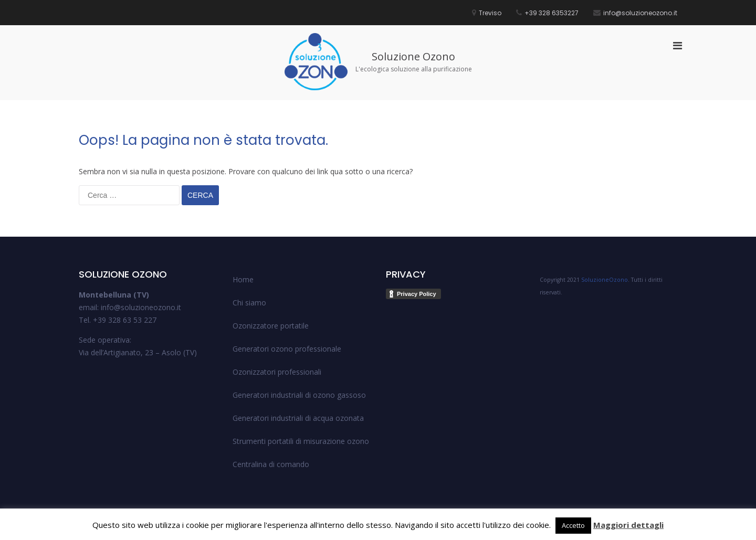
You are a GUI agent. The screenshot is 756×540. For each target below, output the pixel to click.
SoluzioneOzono (605, 280)
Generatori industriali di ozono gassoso (299, 395)
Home (243, 279)
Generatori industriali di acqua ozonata (298, 418)
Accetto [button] (573, 525)
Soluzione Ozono (413, 56)
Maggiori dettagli (628, 525)
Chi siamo (249, 303)
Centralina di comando (271, 464)
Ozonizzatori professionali (277, 372)
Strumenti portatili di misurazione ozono (301, 441)
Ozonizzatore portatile (271, 326)
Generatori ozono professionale (287, 349)
